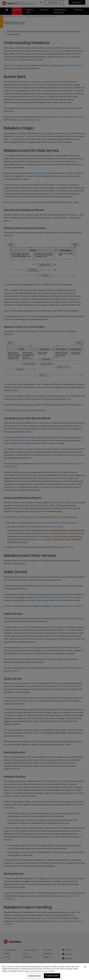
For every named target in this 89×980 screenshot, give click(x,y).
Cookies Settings (35, 976)
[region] (44, 972)
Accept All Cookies (52, 976)
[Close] (85, 967)
